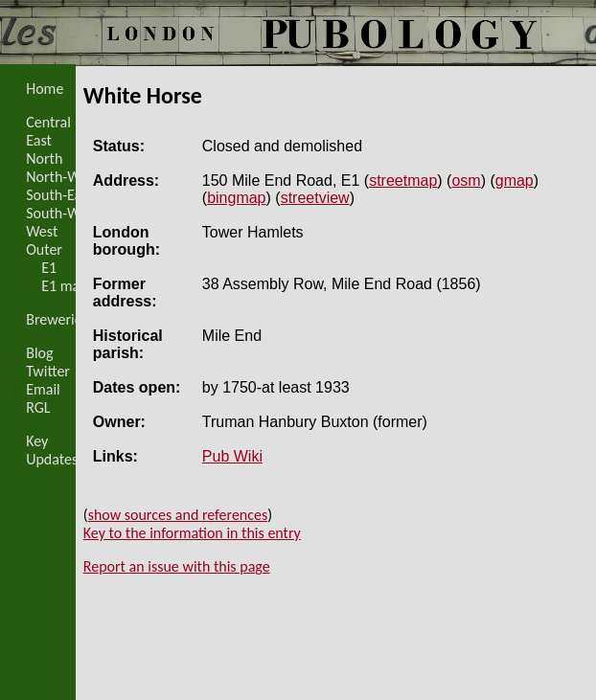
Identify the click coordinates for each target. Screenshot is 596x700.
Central (48, 122)
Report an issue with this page (177, 566)
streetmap (403, 181)
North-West (62, 177)
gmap (515, 181)
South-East (59, 195)
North (44, 158)
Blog (39, 353)
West (42, 231)
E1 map (64, 286)
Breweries (57, 319)
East (39, 140)
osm (466, 181)
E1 (49, 268)
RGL (38, 407)
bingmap (236, 198)
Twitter (48, 371)
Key (37, 441)
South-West (62, 213)
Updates (52, 459)
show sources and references (178, 515)
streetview (315, 198)
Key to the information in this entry (192, 533)
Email (43, 389)
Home (45, 89)
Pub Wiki (232, 456)
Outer (44, 249)
